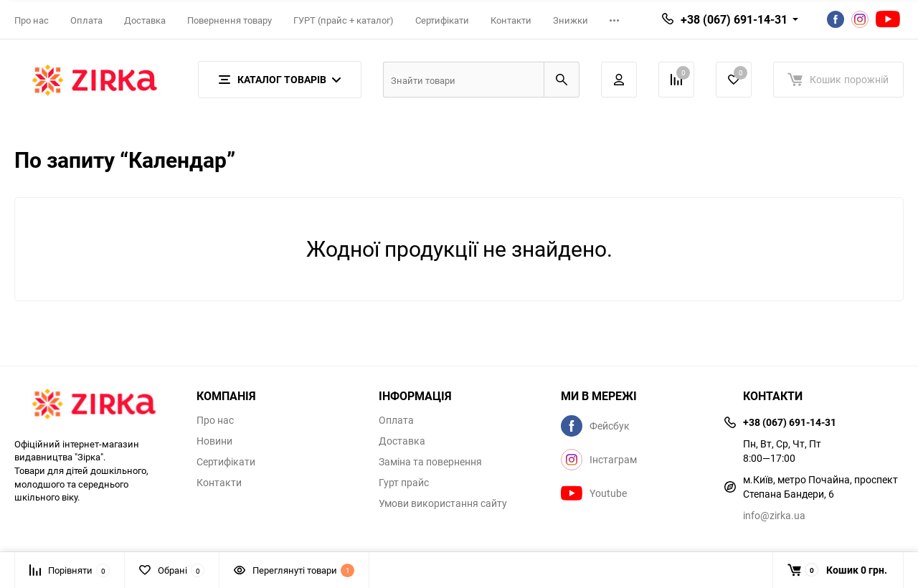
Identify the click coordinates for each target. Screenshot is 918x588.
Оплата (86, 20)
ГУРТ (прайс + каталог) (344, 20)
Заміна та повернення (430, 462)
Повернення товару (229, 20)
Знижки (571, 20)
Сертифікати (442, 20)
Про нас (32, 20)
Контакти (511, 20)
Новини (214, 441)
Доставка (145, 20)
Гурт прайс (404, 483)
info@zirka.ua (774, 515)
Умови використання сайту (443, 503)
